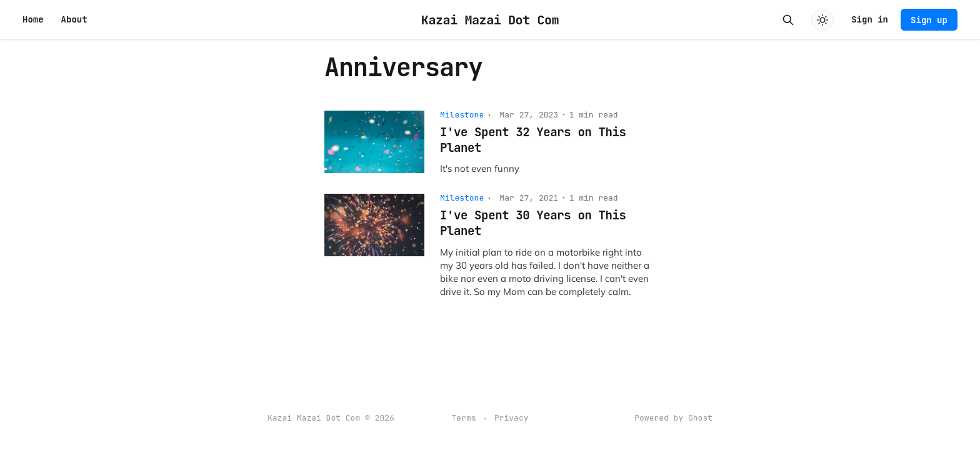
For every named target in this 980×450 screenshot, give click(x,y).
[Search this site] (788, 20)
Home (33, 19)
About (74, 19)
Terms (463, 418)
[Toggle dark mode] (822, 20)
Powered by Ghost (673, 418)
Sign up (929, 20)
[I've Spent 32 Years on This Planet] (490, 143)
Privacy (512, 418)
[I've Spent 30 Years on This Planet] (490, 246)
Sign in (870, 19)
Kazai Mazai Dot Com (490, 20)
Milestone (462, 115)
